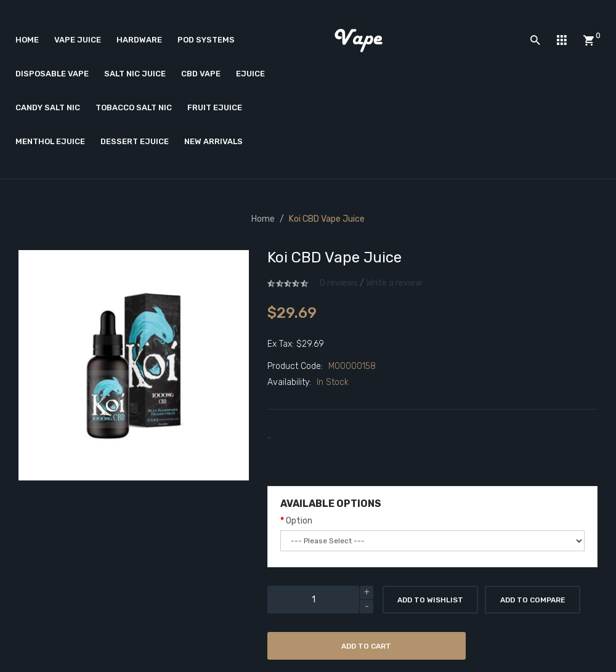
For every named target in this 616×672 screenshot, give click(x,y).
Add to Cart (366, 646)
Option (299, 521)
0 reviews (339, 283)
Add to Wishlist (430, 600)
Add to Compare (533, 600)
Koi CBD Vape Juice (327, 219)
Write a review (394, 283)
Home (263, 219)
